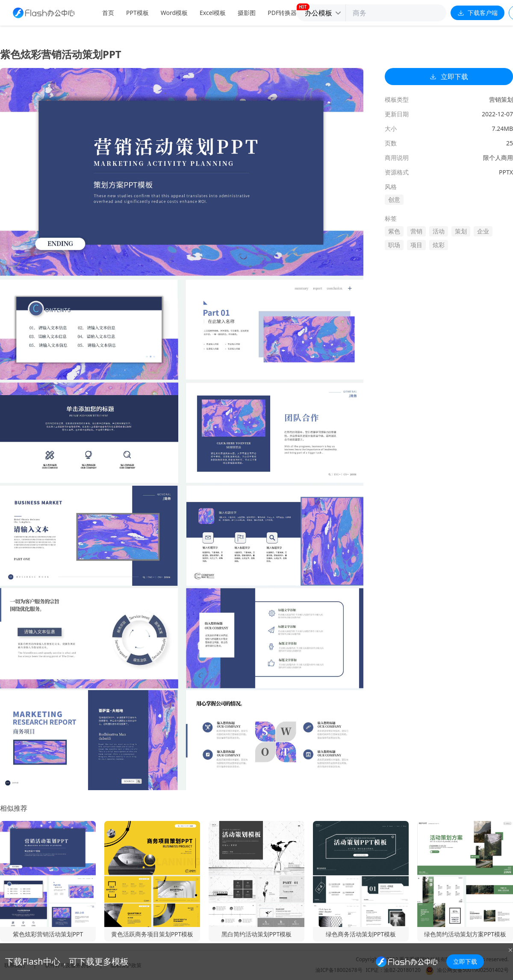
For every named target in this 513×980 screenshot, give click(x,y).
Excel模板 (213, 13)
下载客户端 (478, 13)
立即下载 (449, 77)
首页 (108, 13)
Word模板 (174, 13)
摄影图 (247, 13)
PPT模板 (137, 13)
